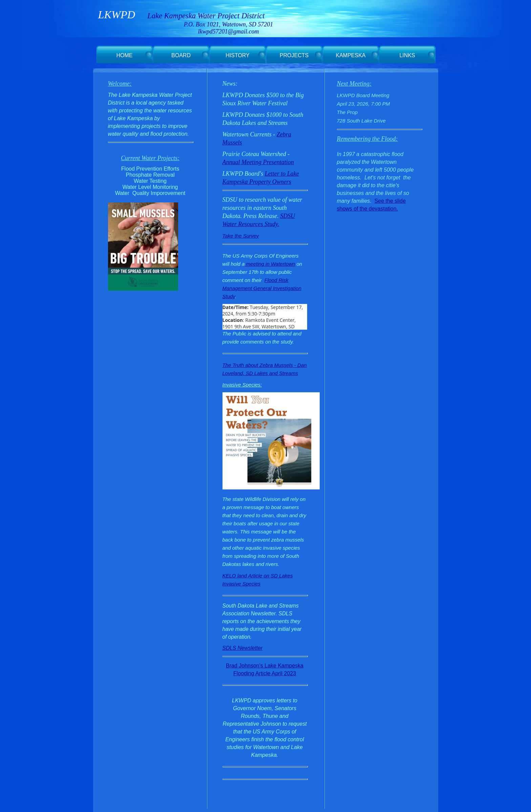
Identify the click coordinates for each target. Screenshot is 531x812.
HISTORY (238, 55)
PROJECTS (294, 55)
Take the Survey (241, 236)
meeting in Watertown (270, 264)
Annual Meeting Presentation (258, 162)
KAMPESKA (351, 55)
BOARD (181, 55)
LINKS (407, 55)
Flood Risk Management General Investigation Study (262, 288)
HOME (125, 55)
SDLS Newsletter (243, 648)
